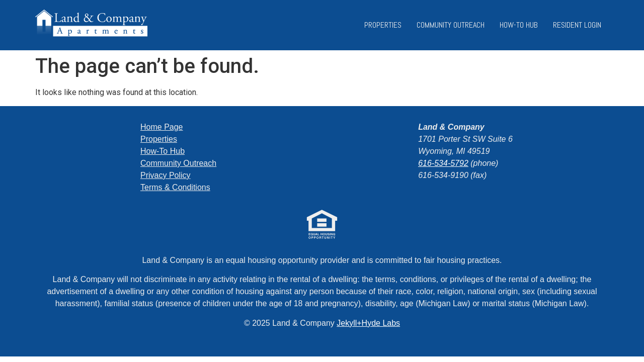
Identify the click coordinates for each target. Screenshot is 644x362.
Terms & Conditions (175, 187)
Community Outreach (451, 25)
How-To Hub (519, 25)
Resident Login (577, 25)
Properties (383, 25)
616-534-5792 (443, 163)
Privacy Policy (166, 175)
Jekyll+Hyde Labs (368, 323)
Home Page (162, 127)
